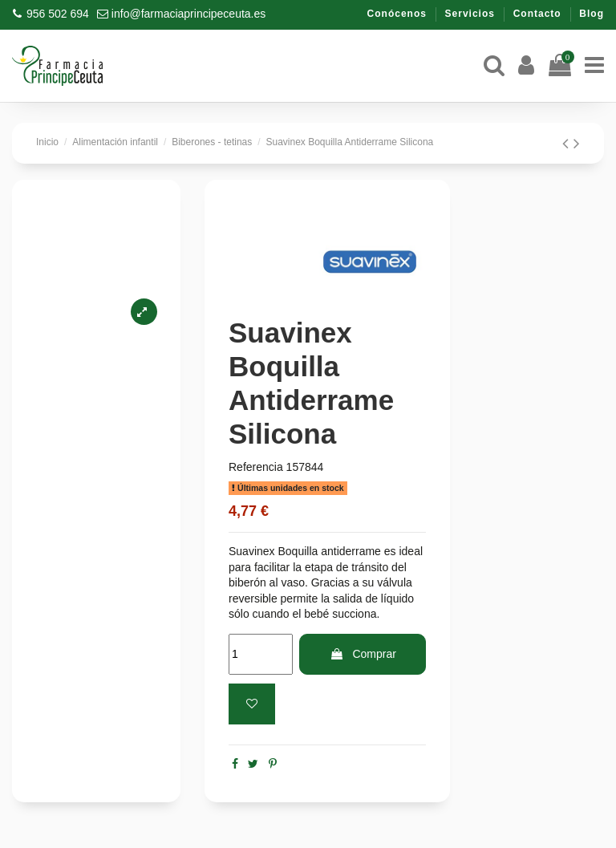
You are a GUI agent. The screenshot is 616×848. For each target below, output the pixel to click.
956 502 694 (58, 14)
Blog (592, 14)
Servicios (472, 14)
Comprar (363, 654)
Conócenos (399, 14)
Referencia (256, 467)
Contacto (539, 14)
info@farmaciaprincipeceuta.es (188, 14)
